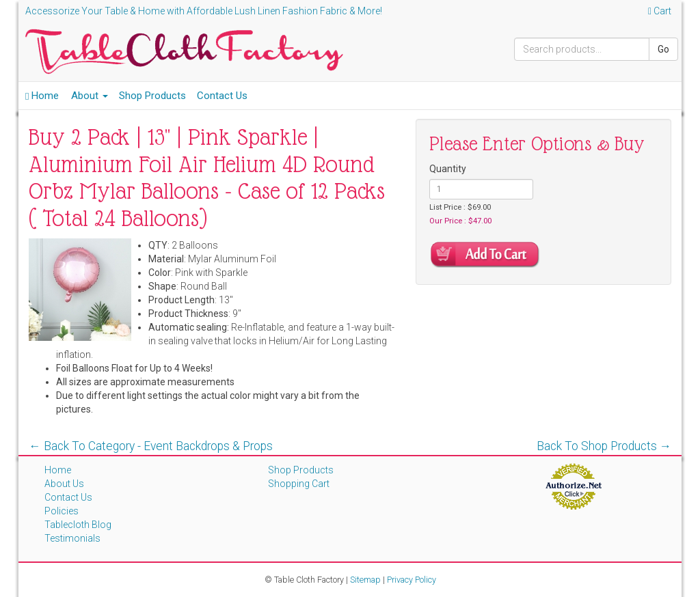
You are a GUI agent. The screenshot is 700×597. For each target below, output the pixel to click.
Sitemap (365, 580)
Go (663, 49)
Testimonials (72, 538)
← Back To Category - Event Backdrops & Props (151, 446)
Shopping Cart (299, 484)
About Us (64, 484)
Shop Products (152, 96)
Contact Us (222, 96)
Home (42, 96)
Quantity (448, 169)
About (90, 96)
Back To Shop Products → (604, 446)
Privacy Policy (412, 580)
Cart (660, 11)
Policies (62, 511)
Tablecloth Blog (78, 525)
